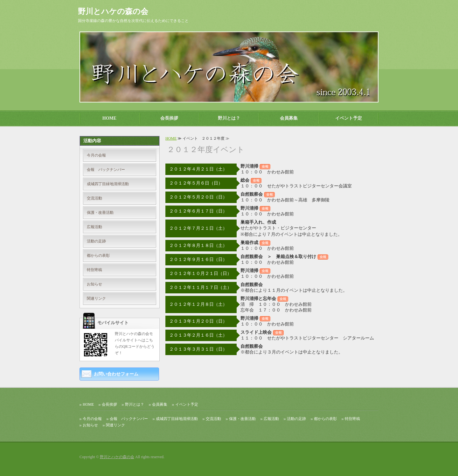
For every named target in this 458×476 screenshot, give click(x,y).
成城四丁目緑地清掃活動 (108, 184)
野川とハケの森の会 (117, 457)
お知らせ (94, 284)
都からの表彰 (98, 255)
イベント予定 (349, 118)
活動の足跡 (96, 241)
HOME (109, 118)
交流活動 (94, 198)
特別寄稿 (94, 270)
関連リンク (96, 298)
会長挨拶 (169, 118)
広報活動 (94, 227)
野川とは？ (229, 118)
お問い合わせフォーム (116, 374)
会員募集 (289, 118)
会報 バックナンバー (106, 170)
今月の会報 (96, 155)
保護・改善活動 (100, 213)
